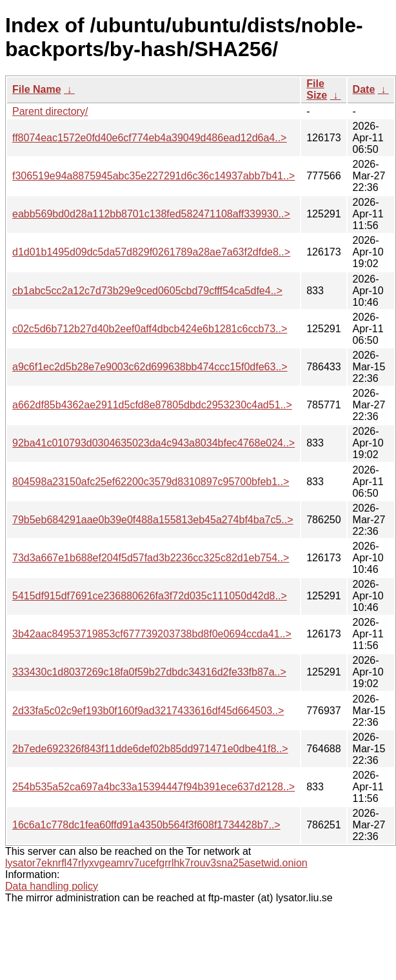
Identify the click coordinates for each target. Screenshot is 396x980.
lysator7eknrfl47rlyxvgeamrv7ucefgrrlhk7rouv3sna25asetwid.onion (156, 863)
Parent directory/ (50, 111)
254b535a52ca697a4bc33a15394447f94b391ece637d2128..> (153, 787)
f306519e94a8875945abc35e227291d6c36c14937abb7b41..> (153, 176)
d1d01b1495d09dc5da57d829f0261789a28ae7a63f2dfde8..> (151, 252)
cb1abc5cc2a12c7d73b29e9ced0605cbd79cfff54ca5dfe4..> (147, 291)
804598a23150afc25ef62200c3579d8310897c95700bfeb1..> (151, 482)
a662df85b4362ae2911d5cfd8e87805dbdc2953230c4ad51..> (152, 405)
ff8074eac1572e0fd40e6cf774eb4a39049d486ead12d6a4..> (149, 138)
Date (364, 89)
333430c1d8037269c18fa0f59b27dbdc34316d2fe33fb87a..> (149, 672)
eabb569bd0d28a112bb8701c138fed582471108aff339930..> (151, 214)
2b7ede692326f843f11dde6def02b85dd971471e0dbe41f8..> (150, 749)
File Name (37, 89)
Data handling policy (52, 886)
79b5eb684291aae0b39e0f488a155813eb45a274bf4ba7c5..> (153, 520)
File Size (317, 89)
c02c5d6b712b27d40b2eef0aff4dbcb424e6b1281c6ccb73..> (150, 329)
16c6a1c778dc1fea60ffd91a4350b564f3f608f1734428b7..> (146, 825)
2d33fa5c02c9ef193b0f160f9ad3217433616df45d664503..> (148, 711)
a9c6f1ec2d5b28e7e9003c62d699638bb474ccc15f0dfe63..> (150, 367)
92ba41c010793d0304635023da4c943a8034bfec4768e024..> (153, 443)
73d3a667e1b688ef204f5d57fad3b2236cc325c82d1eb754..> (151, 558)
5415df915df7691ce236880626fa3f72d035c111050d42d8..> (150, 596)
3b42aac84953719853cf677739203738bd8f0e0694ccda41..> (152, 634)
